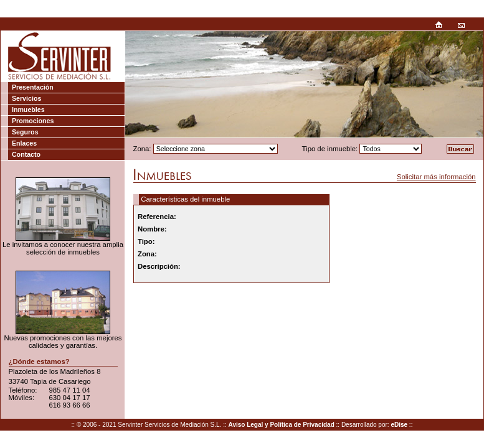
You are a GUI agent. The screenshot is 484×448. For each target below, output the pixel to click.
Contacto (26, 154)
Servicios (26, 98)
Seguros (25, 132)
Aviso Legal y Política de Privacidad (282, 425)
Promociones (33, 121)
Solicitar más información (436, 177)
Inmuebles (28, 110)
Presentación (33, 87)
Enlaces (24, 143)
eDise (399, 425)
